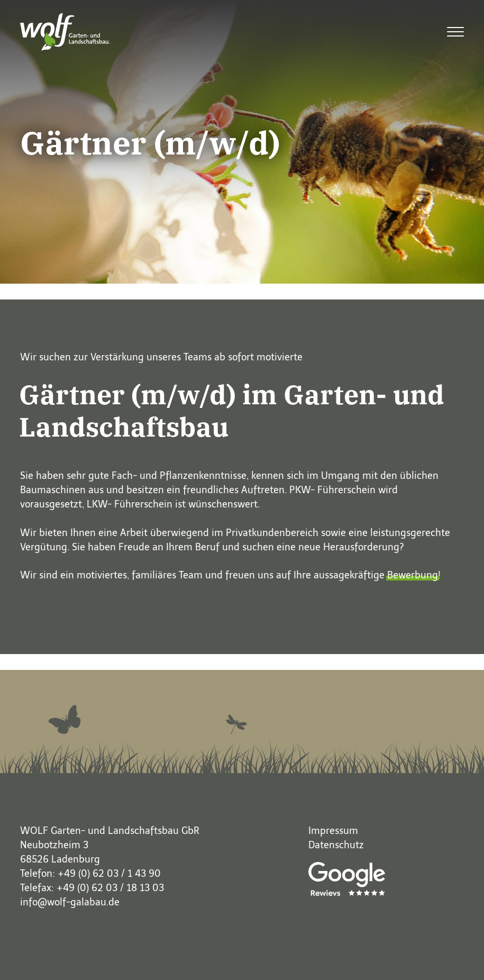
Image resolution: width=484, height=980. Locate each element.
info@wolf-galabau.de (70, 902)
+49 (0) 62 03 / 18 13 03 (110, 888)
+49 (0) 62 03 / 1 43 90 (109, 874)
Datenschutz (336, 845)
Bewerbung (413, 575)
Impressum (333, 831)
